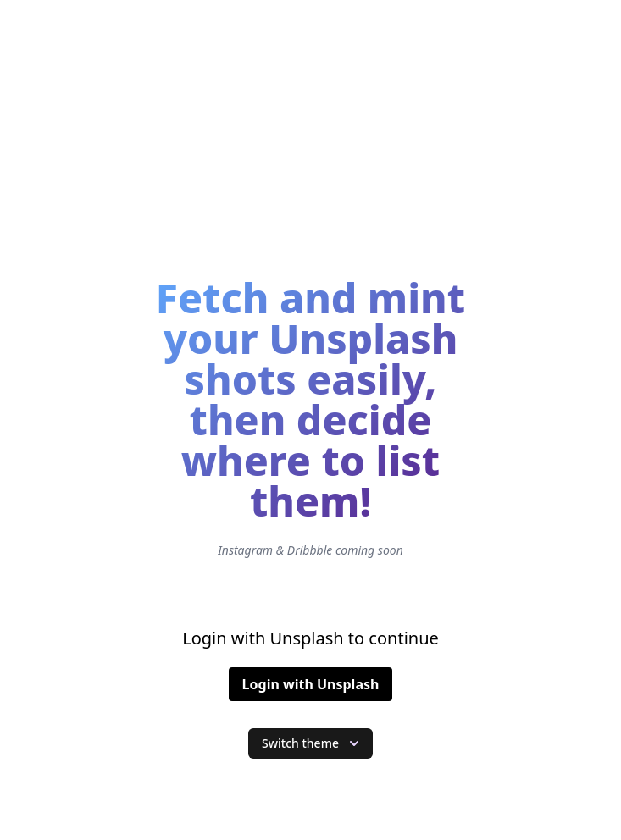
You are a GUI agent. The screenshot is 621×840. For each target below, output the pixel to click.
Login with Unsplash (311, 684)
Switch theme (312, 743)
